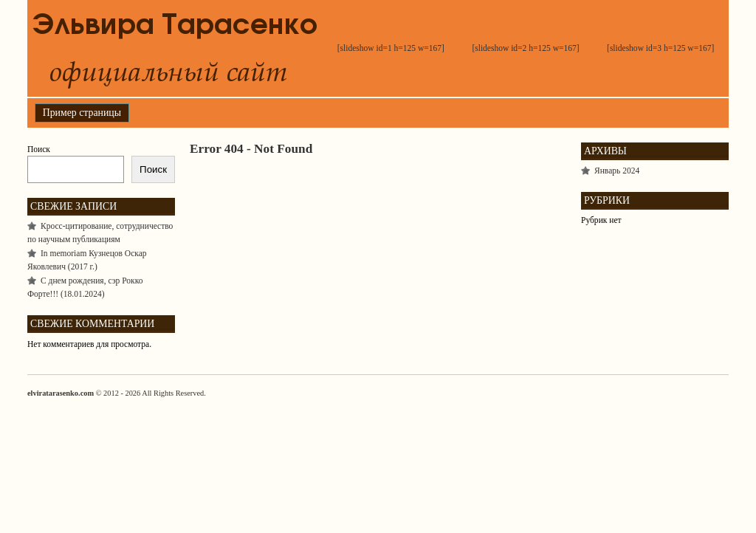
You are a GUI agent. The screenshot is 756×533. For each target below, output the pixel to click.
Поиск (39, 149)
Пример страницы (82, 113)
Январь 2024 (617, 171)
